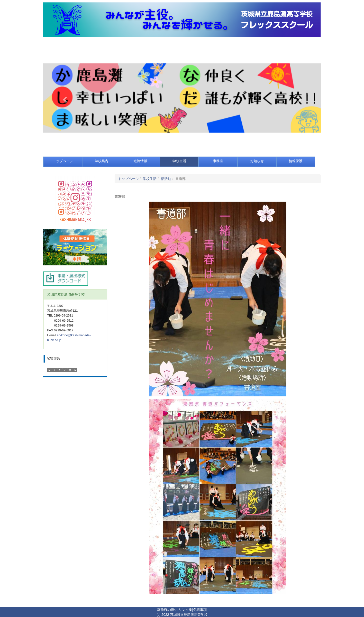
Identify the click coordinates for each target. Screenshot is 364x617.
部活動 (166, 179)
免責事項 (200, 610)
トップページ (128, 179)
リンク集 (185, 610)
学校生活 (150, 179)
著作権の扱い (167, 610)
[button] (64, 98)
